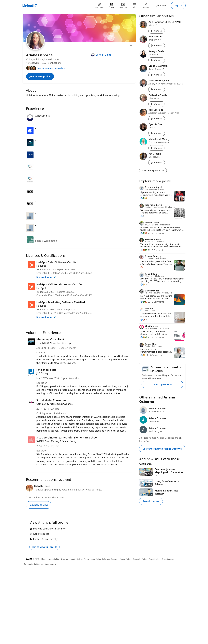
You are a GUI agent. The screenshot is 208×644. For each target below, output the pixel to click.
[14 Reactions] (144, 355)
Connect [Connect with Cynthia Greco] (157, 133)
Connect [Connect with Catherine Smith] (157, 104)
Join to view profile (40, 76)
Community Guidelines (33, 564)
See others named (162, 449)
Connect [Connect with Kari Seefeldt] (157, 119)
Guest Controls (168, 559)
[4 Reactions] (144, 320)
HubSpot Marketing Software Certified (61, 302)
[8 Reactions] (145, 198)
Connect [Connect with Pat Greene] (157, 163)
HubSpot (41, 266)
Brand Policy (154, 559)
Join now (162, 5)
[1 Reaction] (142, 267)
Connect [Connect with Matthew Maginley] (157, 89)
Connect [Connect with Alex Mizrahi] (157, 46)
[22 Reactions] (145, 302)
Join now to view (39, 505)
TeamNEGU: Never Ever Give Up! (54, 343)
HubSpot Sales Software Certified (57, 262)
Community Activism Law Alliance (55, 404)
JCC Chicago (43, 373)
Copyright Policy (140, 559)
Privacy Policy (83, 559)
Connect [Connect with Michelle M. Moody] (157, 148)
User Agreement (68, 559)
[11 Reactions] (145, 233)
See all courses (151, 501)
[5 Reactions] (142, 216)
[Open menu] (130, 46)
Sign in (178, 5)
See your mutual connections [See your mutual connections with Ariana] (51, 68)
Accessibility (54, 559)
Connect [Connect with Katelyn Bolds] (157, 60)
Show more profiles (153, 170)
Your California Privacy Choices (104, 559)
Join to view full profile (44, 547)
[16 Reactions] (145, 337)
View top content (162, 384)
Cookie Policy (125, 559)
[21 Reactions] (145, 250)
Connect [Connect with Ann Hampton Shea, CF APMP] (157, 31)
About (44, 559)
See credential (46, 277)
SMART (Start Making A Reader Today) (57, 441)
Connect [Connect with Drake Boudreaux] (157, 75)
